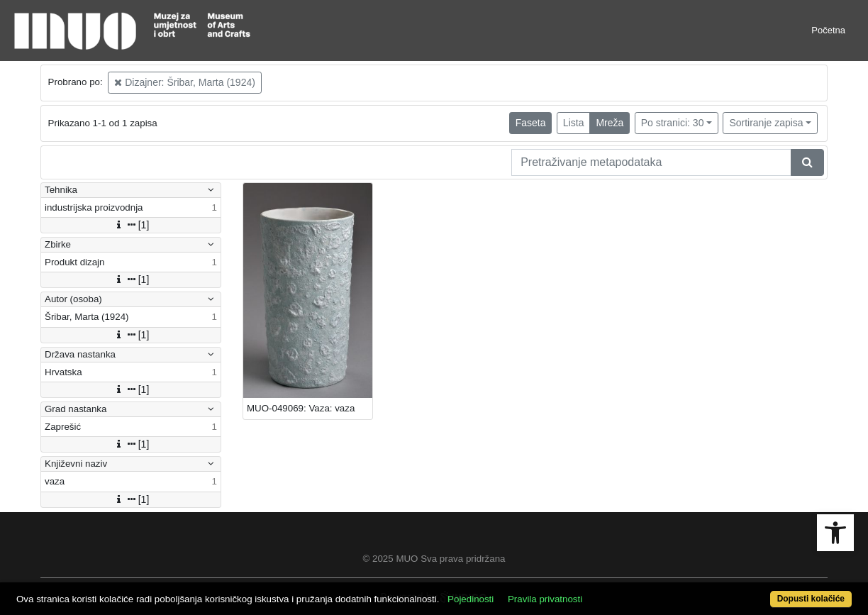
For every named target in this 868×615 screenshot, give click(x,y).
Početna (828, 30)
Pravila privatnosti (545, 599)
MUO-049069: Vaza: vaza (301, 408)
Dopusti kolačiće (811, 599)
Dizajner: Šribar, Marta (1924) (185, 82)
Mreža (610, 123)
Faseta (531, 123)
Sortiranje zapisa (766, 123)
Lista (574, 123)
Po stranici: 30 (673, 123)
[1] (131, 225)
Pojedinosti (471, 599)
